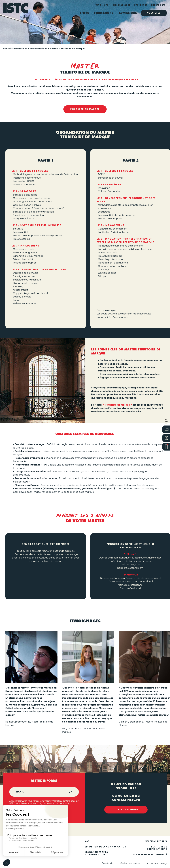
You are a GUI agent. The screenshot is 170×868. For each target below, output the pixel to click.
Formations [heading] (104, 13)
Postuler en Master (85, 109)
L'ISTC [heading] (84, 13)
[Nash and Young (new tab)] (157, 865)
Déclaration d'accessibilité (149, 855)
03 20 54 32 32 (126, 796)
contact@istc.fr (126, 800)
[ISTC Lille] (15, 10)
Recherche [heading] (141, 5)
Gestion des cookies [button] (130, 864)
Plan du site (107, 864)
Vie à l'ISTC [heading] (102, 5)
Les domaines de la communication (97, 854)
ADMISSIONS (128, 13)
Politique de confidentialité (157, 848)
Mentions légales (156, 842)
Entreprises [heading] (158, 5)
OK (71, 792)
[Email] (42, 792)
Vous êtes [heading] (154, 13)
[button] (166, 420)
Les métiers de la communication (106, 847)
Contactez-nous (126, 810)
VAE (87, 842)
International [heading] (121, 5)
